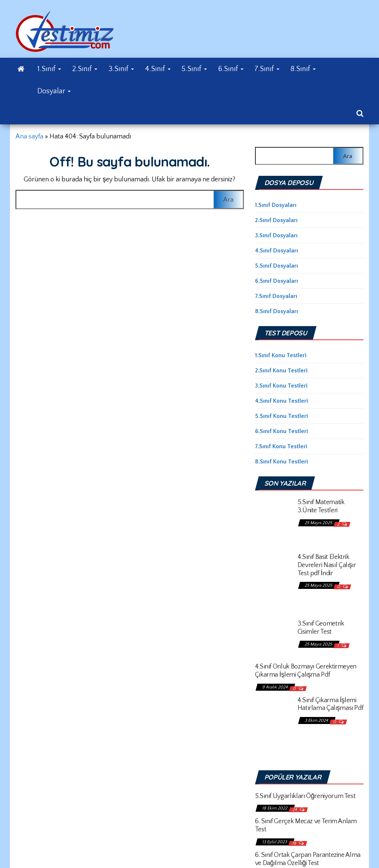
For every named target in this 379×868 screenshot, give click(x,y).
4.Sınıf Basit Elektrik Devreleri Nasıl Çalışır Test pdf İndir (327, 565)
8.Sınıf (303, 69)
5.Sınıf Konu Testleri (281, 416)
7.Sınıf (267, 69)
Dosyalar (54, 91)
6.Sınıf (231, 69)
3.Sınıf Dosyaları (276, 235)
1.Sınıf (49, 69)
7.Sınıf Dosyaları (276, 296)
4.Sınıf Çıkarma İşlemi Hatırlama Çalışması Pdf (331, 704)
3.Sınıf (121, 69)
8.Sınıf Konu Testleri (281, 462)
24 (295, 810)
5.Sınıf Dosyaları (276, 266)
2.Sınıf (85, 69)
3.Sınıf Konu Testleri (281, 386)
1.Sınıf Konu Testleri (281, 355)
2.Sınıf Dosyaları (276, 220)
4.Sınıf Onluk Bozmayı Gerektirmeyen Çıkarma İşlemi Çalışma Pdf (306, 671)
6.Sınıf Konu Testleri (281, 431)
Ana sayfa (29, 137)
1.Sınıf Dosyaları (276, 205)
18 (295, 843)
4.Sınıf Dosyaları (276, 251)
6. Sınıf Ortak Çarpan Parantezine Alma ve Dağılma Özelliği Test (308, 859)
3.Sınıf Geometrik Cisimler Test (321, 628)
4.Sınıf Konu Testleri (281, 401)
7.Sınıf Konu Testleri (281, 446)
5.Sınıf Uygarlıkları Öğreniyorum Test (305, 796)
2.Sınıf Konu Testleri (281, 371)
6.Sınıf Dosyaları (276, 281)
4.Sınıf (158, 69)
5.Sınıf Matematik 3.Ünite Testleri (321, 506)
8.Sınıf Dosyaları (276, 311)
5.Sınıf (194, 69)
